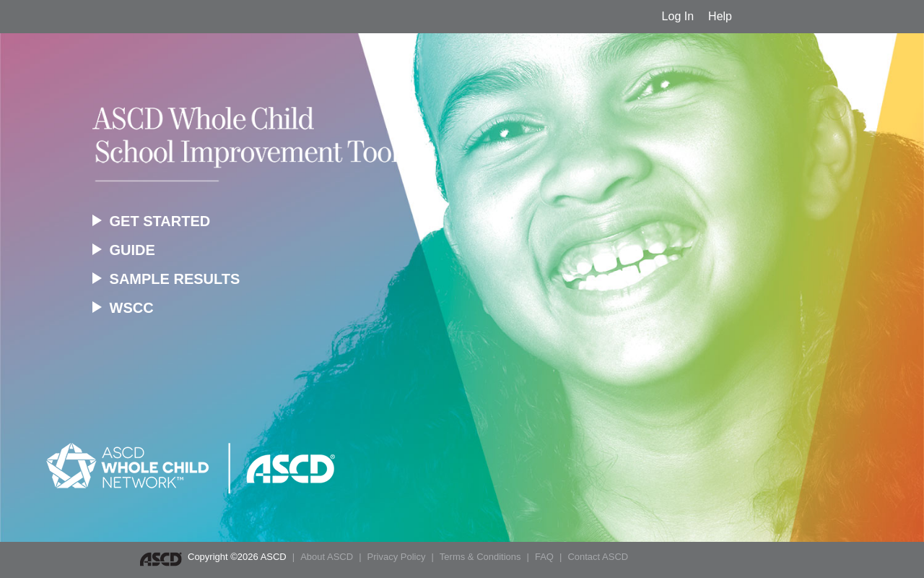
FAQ (544, 557)
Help (720, 16)
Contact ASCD (598, 557)
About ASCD (327, 557)
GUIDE (124, 250)
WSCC (123, 308)
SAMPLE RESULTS (166, 279)
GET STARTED (151, 221)
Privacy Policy (397, 557)
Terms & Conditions (480, 557)
